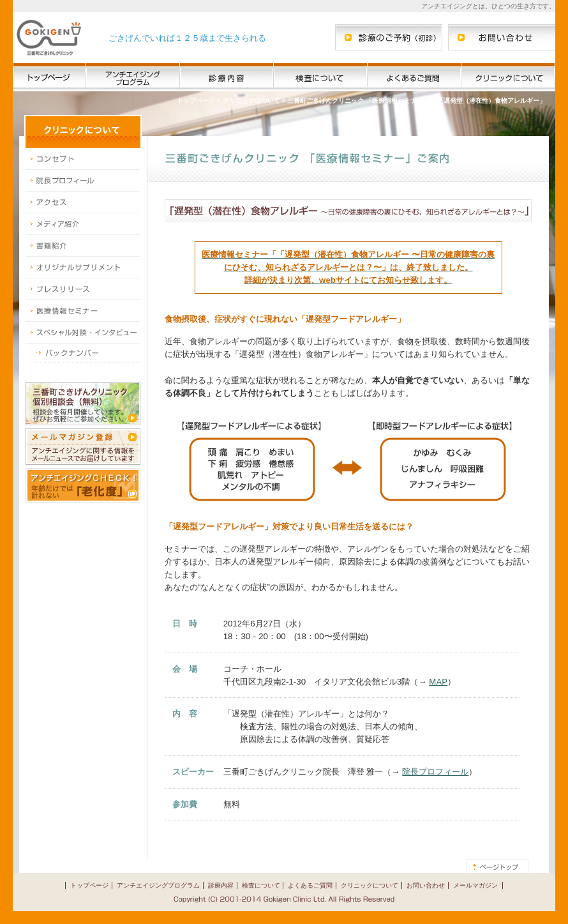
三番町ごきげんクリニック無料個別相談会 (83, 404)
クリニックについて (508, 77)
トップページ (196, 101)
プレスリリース (83, 289)
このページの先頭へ (497, 866)
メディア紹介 (83, 224)
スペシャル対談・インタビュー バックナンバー (83, 353)
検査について (320, 77)
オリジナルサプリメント (83, 268)
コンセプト (83, 159)
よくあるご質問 (414, 77)
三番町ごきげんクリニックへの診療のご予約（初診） (389, 37)
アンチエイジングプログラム (133, 77)
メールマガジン (475, 885)
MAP (438, 682)
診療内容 (227, 77)
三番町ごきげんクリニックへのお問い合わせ (502, 37)
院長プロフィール (83, 181)
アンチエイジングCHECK (83, 485)
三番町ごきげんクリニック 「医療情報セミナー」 (358, 101)
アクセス (83, 202)
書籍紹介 (83, 246)
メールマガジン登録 (83, 447)
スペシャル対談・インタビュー (83, 333)
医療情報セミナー (83, 311)
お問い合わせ (426, 885)
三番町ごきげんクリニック (49, 38)
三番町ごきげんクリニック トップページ (49, 77)
